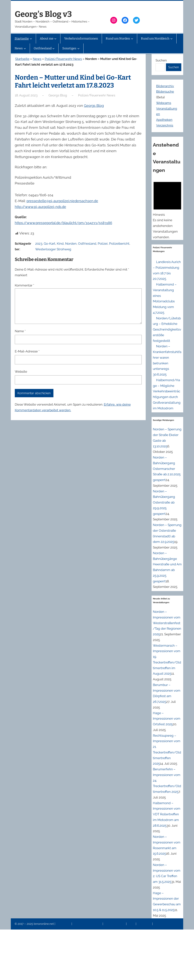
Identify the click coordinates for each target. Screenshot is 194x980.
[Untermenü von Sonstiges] (78, 48)
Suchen (161, 60)
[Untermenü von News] (25, 48)
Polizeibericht (119, 244)
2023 (39, 244)
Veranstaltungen (115, 924)
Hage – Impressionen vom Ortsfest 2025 (167, 719)
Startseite (22, 59)
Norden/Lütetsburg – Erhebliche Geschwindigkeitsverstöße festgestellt (167, 329)
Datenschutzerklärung (88, 924)
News (37, 59)
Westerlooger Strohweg (53, 249)
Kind (60, 244)
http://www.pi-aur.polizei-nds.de (40, 207)
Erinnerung (145, 924)
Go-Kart (50, 244)
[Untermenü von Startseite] (31, 39)
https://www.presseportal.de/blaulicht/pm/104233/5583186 (63, 223)
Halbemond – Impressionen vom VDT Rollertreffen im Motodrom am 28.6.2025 (167, 814)
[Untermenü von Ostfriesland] (53, 48)
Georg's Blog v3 (43, 14)
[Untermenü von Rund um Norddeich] (171, 39)
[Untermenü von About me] (55, 39)
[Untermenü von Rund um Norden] (132, 39)
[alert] (167, 209)
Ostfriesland (87, 244)
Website (21, 372)
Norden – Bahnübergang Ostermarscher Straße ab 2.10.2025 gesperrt (167, 469)
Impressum (64, 924)
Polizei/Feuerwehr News (63, 59)
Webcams (164, 103)
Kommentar (24, 285)
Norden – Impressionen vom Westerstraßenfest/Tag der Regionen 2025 (167, 623)
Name (20, 331)
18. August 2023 (26, 95)
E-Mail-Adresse (27, 351)
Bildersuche (165, 92)
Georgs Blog (94, 106)
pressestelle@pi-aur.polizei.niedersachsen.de (62, 201)
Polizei (103, 244)
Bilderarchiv (165, 86)
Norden (71, 244)
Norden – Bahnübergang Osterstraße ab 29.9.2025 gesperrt (164, 502)
